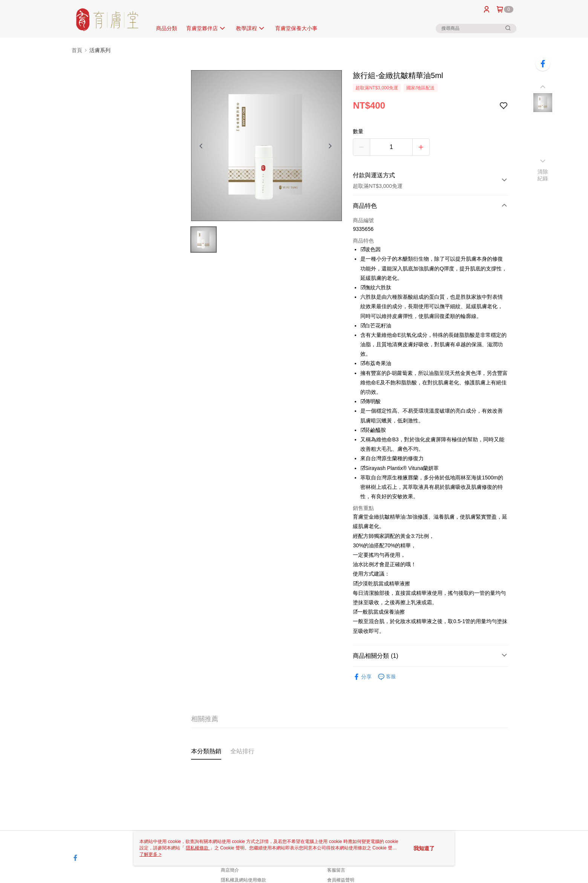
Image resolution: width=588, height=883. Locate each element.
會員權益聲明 (341, 880)
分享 (362, 677)
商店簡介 (230, 870)
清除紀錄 (543, 175)
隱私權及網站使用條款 (243, 880)
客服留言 (336, 870)
